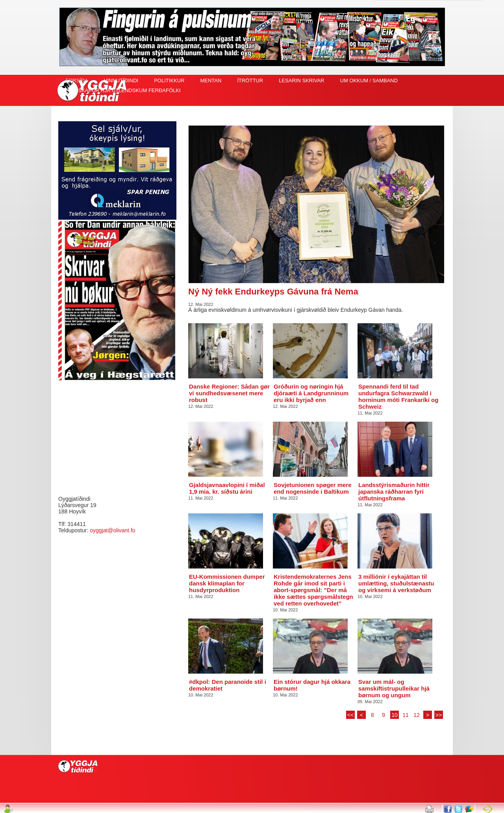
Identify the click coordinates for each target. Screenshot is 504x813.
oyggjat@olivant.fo (112, 530)
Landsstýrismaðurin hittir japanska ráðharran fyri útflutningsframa (394, 492)
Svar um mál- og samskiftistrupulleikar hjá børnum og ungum (394, 688)
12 (417, 715)
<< (350, 715)
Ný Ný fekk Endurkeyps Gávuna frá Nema (273, 292)
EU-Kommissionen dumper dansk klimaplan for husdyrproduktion (227, 583)
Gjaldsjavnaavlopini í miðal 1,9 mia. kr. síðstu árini (227, 488)
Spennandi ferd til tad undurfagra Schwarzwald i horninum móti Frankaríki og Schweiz (398, 396)
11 (406, 715)
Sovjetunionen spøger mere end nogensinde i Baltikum (313, 488)
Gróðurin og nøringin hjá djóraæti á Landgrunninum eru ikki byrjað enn (311, 393)
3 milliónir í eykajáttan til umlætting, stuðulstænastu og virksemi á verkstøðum (396, 583)
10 (395, 715)
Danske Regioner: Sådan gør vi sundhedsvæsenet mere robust (229, 393)
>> (439, 715)
